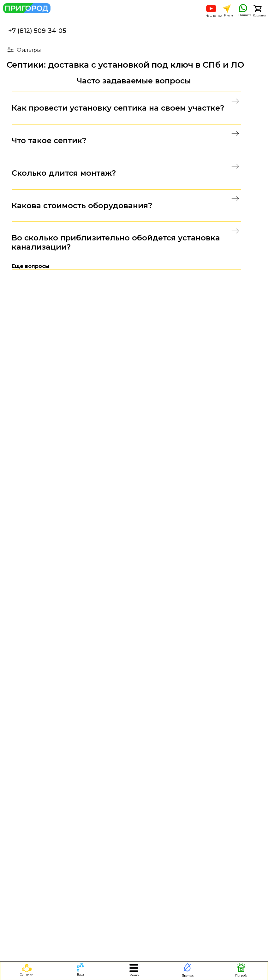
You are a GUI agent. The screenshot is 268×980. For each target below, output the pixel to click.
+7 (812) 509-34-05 (37, 31)
